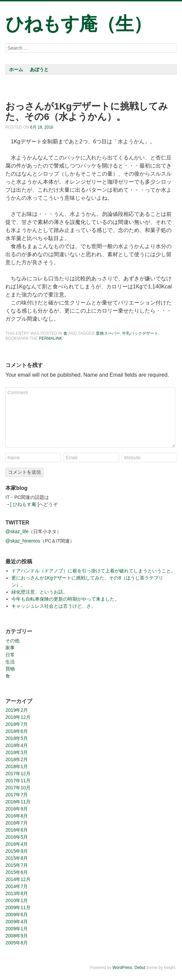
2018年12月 (18, 717)
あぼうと (39, 69)
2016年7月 (17, 823)
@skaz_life (17, 531)
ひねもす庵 (24, 504)
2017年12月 (18, 774)
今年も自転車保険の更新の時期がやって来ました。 (65, 599)
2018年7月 (17, 724)
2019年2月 (17, 710)
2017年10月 (18, 788)
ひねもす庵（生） (78, 24)
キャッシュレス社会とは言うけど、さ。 (54, 606)
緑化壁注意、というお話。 (40, 592)
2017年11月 (18, 781)
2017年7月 (17, 795)
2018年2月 (17, 759)
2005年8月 (17, 943)
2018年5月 (17, 738)
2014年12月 (18, 879)
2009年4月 (17, 922)
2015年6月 (17, 872)
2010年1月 (17, 900)
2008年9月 (17, 936)
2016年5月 (17, 837)
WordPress (122, 968)
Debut (140, 968)
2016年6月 (17, 830)
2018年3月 (17, 752)
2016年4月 (17, 844)
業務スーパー (108, 333)
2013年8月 (17, 893)
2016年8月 (17, 816)
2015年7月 (17, 865)
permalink (50, 338)
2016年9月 (17, 809)
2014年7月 (17, 886)
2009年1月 (17, 929)
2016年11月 (18, 802)
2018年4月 (17, 745)
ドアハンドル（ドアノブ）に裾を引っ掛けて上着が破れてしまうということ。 (94, 571)
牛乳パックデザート (140, 333)
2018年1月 (17, 766)
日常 (10, 655)
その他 (12, 641)
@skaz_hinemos (23, 541)
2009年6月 (17, 915)
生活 (10, 662)
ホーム (16, 69)
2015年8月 (17, 858)
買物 (10, 669)
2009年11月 (18, 907)
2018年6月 (17, 731)
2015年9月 (17, 851)
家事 (10, 648)
